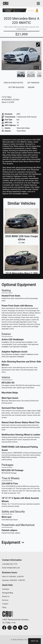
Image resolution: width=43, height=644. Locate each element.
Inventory (6, 589)
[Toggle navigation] (38, 3)
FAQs (4, 607)
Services (5, 600)
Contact (5, 604)
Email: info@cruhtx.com (11, 568)
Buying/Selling (8, 593)
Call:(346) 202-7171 (10, 564)
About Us (6, 596)
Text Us (34, 641)
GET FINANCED (33, 83)
